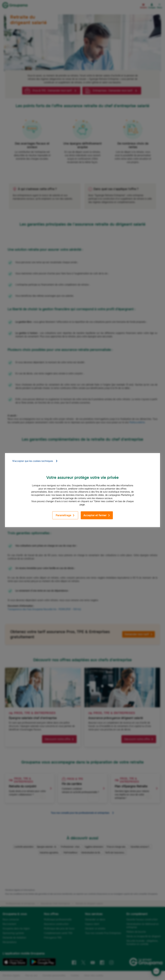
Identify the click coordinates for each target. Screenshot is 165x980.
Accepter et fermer (97, 515)
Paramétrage (65, 515)
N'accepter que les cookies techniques (35, 461)
